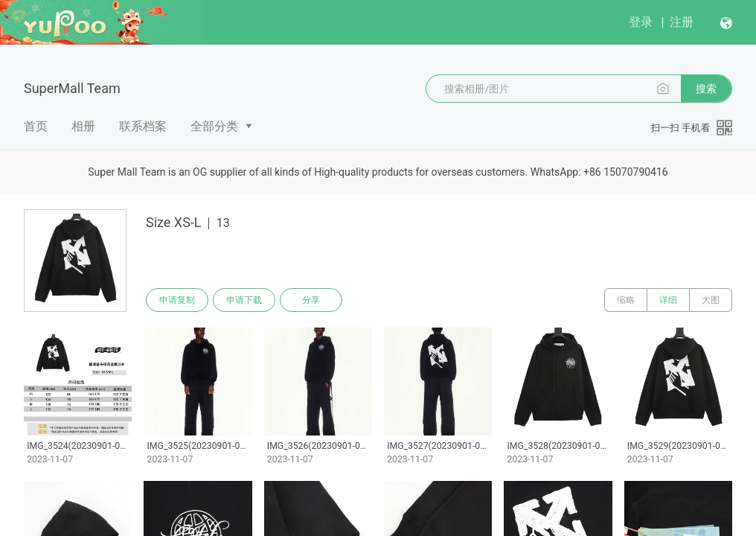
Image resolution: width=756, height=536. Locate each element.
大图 (711, 300)
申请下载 (244, 300)
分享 (311, 300)
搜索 (706, 89)
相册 (83, 126)
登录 (641, 22)
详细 (668, 300)
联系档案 (143, 126)
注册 (682, 22)
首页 (36, 126)
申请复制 (177, 300)
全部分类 (214, 126)
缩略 (626, 300)
